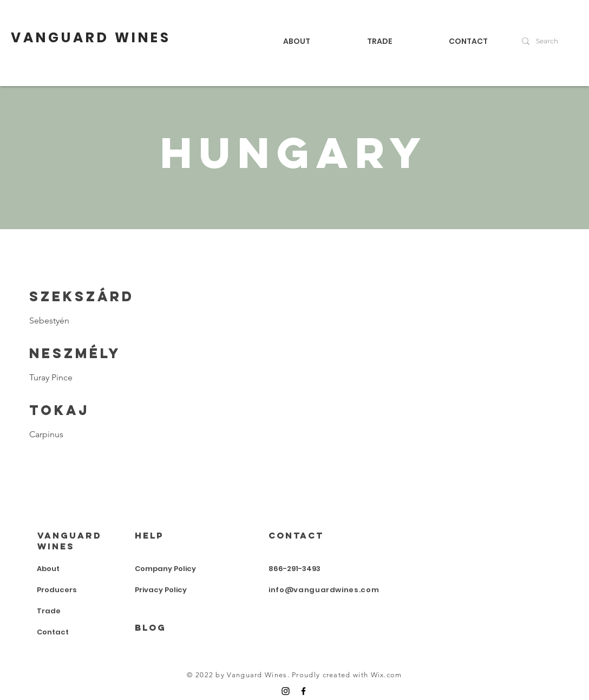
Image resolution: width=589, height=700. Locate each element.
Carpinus (46, 434)
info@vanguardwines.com (324, 590)
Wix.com (387, 675)
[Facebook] (303, 691)
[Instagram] (286, 691)
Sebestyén (49, 320)
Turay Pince (51, 377)
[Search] (551, 41)
